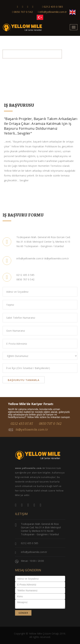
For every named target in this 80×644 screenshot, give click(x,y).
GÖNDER (23, 613)
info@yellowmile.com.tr (52, 12)
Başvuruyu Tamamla (24, 380)
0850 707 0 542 (22, 12)
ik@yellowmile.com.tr (28, 430)
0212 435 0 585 (53, 7)
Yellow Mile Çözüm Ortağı (44, 634)
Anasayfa (54, 61)
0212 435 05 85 (22, 423)
